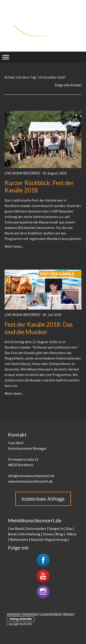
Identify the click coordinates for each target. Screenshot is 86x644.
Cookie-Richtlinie (50, 614)
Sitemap (68, 614)
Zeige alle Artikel (68, 85)
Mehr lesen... (14, 246)
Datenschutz (30, 614)
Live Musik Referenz (22, 173)
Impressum (14, 614)
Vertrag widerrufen (21, 619)
